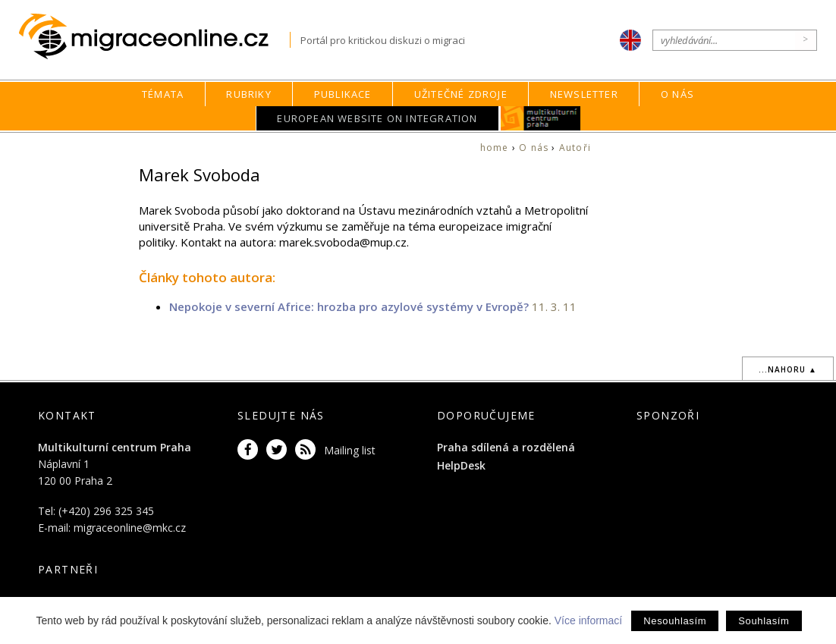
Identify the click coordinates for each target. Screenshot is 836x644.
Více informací (588, 620)
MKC (541, 118)
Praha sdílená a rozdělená (506, 447)
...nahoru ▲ (788, 369)
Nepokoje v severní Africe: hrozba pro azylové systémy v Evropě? (350, 306)
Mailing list (350, 450)
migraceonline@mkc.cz (130, 528)
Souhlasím (764, 621)
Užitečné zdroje (461, 94)
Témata (163, 94)
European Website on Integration (377, 118)
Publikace (343, 94)
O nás (677, 94)
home (495, 148)
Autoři (575, 148)
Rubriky (248, 94)
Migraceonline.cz (154, 37)
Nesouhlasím (675, 621)
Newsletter (584, 94)
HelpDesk (461, 465)
